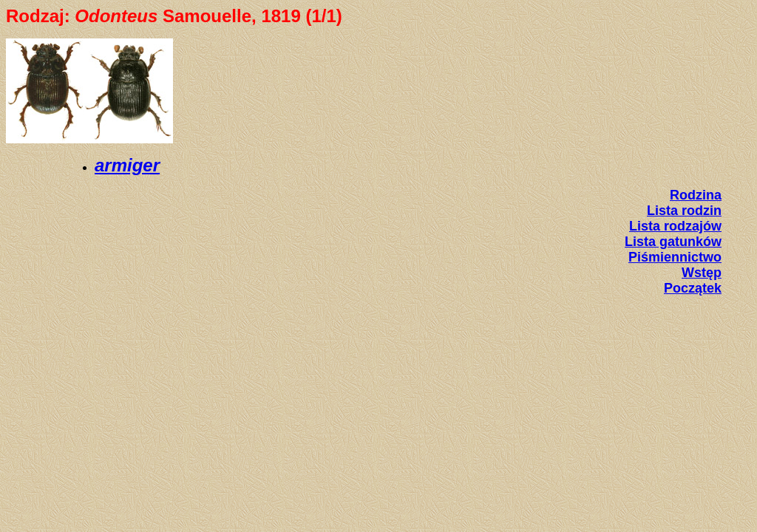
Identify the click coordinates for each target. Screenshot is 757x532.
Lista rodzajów (675, 226)
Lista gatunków (673, 242)
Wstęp (702, 273)
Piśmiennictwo (675, 257)
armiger (127, 165)
